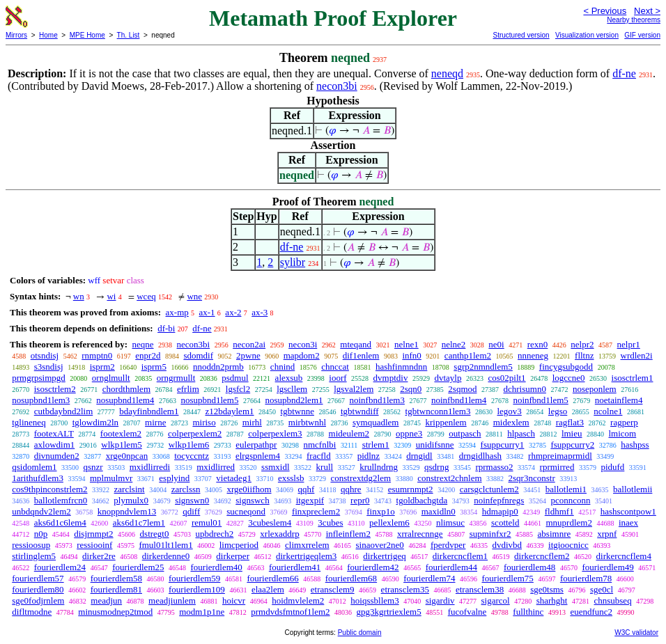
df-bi (166, 328)
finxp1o (380, 511)
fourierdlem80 (38, 589)
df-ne (624, 73)
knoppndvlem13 (127, 511)
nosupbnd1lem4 (125, 400)
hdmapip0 (500, 511)
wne (194, 296)
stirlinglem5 (34, 556)
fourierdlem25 (138, 567)
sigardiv (440, 600)
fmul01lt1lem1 (165, 545)
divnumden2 (57, 456)
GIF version (642, 35)
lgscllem (292, 389)
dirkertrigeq (384, 556)
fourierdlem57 (38, 578)
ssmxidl (275, 467)
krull (325, 467)
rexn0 (538, 344)
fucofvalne (467, 612)
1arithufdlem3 (38, 478)
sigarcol (496, 600)
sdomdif (198, 355)
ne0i (496, 344)
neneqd (447, 73)
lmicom (623, 433)
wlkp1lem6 (189, 445)
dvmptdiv (391, 378)
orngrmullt (176, 378)
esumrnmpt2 (411, 489)
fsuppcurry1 (503, 445)
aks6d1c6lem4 (60, 523)
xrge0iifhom (249, 489)
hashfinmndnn (401, 367)
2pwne (248, 355)
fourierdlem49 (607, 567)
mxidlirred (216, 467)
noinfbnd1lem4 (459, 400)
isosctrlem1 (633, 378)
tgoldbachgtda (422, 500)
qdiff (191, 511)
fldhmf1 (559, 511)
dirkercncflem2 (542, 556)
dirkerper (233, 556)
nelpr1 (629, 344)
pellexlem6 (389, 523)
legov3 (509, 411)
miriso (204, 422)
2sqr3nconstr (532, 478)
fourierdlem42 (373, 567)
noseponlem (595, 389)
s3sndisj (49, 367)
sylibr (293, 262)
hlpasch (521, 433)
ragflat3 (570, 422)
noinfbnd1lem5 (540, 400)
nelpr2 (582, 344)
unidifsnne (435, 445)
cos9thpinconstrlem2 (49, 489)
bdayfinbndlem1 (149, 411)
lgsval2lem (354, 389)
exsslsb (291, 478)
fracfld (319, 456)
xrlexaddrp (279, 534)
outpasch (465, 433)
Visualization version (587, 35)
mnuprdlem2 (568, 523)
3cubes (330, 523)
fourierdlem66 (272, 578)
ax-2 (233, 312)
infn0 (411, 355)
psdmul (235, 378)
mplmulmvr (111, 478)
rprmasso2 (494, 467)
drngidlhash (480, 456)
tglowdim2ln (95, 422)
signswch (252, 500)
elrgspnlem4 (258, 456)
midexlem (511, 422)
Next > (647, 11)
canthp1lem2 (468, 355)
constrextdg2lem (361, 478)
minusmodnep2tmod (115, 612)
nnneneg (533, 355)
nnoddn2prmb (218, 367)
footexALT (54, 433)
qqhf (307, 489)
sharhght (552, 600)
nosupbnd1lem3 (41, 400)
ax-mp (177, 312)
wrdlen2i (637, 355)
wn (79, 296)
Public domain (360, 633)
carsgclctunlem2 (489, 489)
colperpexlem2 (195, 433)
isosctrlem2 (55, 389)
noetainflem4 (619, 400)
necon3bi (337, 86)
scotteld (505, 523)
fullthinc (528, 612)
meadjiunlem (172, 600)
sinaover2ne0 (380, 545)
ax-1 (207, 312)
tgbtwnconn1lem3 (438, 411)
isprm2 (102, 367)
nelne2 (454, 344)
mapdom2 (302, 355)
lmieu (572, 433)
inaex (628, 523)
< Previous (605, 11)
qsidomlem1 (34, 467)
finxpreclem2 (316, 511)
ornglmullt (111, 378)
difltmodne (32, 612)
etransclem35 (405, 589)
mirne (155, 422)
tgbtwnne (297, 411)
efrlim (188, 389)
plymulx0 (131, 500)
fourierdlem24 (60, 567)
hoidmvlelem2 (298, 600)
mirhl (252, 422)
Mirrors (16, 35)
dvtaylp (448, 378)
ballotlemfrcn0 (61, 500)
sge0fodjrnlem (38, 600)
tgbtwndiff (360, 411)
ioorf (338, 378)
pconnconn (570, 500)
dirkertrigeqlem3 (306, 556)
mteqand (356, 344)
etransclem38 (480, 589)
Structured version (521, 35)
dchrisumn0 (525, 389)
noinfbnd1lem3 (377, 400)
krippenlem (446, 422)
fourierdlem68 (351, 578)
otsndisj (45, 355)
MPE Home (87, 35)
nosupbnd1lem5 (209, 400)
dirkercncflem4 (624, 556)
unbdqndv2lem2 (41, 511)
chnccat (335, 367)
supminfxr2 (490, 534)
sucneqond (246, 511)
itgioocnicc (568, 545)
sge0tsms (547, 589)
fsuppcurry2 (572, 445)
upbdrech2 (214, 534)
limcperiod (239, 545)
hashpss (635, 445)
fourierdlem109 (197, 589)
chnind (282, 367)
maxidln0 (439, 511)
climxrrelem (307, 545)
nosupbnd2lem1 (294, 400)
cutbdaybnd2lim (64, 411)
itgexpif (310, 500)
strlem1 (376, 445)
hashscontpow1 (628, 511)
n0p (41, 534)
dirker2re (99, 556)
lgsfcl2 (238, 389)
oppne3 (409, 433)
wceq (146, 296)
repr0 (360, 500)
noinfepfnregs (499, 500)
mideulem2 (349, 433)
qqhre (351, 489)
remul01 (207, 523)
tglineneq (29, 422)
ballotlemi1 (566, 489)
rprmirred (557, 467)
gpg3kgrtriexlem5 (389, 612)
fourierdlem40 (217, 567)
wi (111, 296)
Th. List (129, 35)
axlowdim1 (55, 445)
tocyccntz (192, 456)
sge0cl (602, 589)
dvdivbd (507, 545)
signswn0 (192, 500)
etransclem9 (333, 589)
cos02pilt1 (506, 378)
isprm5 (154, 367)
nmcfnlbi (319, 445)
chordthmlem (126, 389)
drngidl (419, 456)
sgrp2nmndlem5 (483, 367)
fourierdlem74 (429, 578)
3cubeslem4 (270, 523)
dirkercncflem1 (460, 556)
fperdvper (448, 545)
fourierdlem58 (116, 578)
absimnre (555, 534)
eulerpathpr (256, 445)
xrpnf (607, 534)
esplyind (174, 478)
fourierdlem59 (194, 578)
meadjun (106, 600)
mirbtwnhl (307, 422)
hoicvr (234, 600)
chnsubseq (612, 600)
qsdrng (436, 467)
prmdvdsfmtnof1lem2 (290, 612)
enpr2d (148, 355)
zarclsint (130, 489)
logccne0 (569, 378)
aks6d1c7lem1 (139, 523)
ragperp (624, 422)
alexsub (289, 378)
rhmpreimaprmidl (560, 456)
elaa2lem (268, 589)
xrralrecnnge (420, 534)
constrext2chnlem (449, 478)
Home (48, 35)
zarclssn (186, 489)
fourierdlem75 (508, 578)
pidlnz (369, 456)
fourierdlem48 (529, 567)
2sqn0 (411, 389)
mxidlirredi (150, 467)
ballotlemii (633, 489)
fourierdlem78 (586, 578)
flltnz (584, 355)
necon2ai (249, 344)
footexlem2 (121, 433)
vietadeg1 (234, 478)
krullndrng (379, 467)
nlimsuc (450, 523)
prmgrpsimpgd (39, 378)
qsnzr (93, 467)
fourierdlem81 (116, 589)
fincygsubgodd (566, 367)
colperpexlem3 (275, 433)
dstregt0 (155, 534)
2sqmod (462, 389)
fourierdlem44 (451, 567)
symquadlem (375, 422)
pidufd (612, 467)
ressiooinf (94, 545)
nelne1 (406, 344)
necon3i (303, 344)
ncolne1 (608, 411)
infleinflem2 (348, 534)
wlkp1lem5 (122, 445)
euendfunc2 (591, 612)
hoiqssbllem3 (374, 600)
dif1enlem (361, 355)
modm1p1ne (202, 612)
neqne (142, 344)
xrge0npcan (127, 456)
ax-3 (260, 312)
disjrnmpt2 (93, 534)
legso (558, 411)
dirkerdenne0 (166, 556)
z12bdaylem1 (229, 411)
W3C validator (636, 633)
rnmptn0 (97, 355)
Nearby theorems (634, 20)
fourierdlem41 (295, 567)
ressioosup (31, 545)
